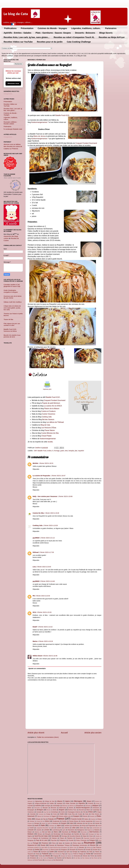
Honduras (55, 823)
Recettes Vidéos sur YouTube (18, 42)
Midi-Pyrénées (94, 832)
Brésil (54, 810)
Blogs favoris (106, 33)
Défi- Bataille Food (40, 451)
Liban (74, 828)
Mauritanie (65, 832)
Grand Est (40, 821)
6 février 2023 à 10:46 (50, 656)
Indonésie (80, 823)
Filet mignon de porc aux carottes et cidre (12, 324)
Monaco (40, 834)
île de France (38, 860)
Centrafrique (54, 812)
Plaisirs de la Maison (52, 409)
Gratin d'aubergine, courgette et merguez (11, 291)
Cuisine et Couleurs (48, 411)
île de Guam (48, 860)
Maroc (56, 832)
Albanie (60, 801)
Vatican (69, 856)
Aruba (98, 803)
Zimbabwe (33, 858)
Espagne (76, 816)
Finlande (51, 819)
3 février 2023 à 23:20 (44, 612)
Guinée (64, 821)
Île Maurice (68, 858)
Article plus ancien (93, 733)
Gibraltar (32, 821)
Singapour (64, 850)
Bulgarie (62, 810)
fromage (57, 451)
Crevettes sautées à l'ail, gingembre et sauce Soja (12, 285)
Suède (52, 852)
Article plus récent (36, 733)
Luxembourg (56, 830)
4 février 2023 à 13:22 (45, 627)
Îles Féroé (94, 858)
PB (34, 596)
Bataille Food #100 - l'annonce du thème (10, 330)
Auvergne (47, 806)
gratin (62, 451)
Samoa (89, 848)
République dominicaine (80, 845)
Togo (63, 854)
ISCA (34, 612)
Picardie (71, 840)
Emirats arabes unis (65, 816)
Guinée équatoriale (87, 821)
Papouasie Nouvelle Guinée (91, 838)
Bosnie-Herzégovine (83, 808)
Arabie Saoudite (70, 803)
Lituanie (39, 830)
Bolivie (71, 808)
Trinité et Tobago (78, 854)
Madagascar (81, 830)
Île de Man (77, 858)
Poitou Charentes (81, 840)
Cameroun (31, 812)
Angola (30, 803)
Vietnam (85, 856)
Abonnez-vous (13, 83)
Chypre (99, 812)
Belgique (95, 806)
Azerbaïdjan (56, 806)
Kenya (84, 826)
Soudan (95, 850)
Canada (39, 812)
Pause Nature (50, 430)
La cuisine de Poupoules (41, 476)
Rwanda (52, 845)
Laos (52, 828)
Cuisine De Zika (38, 513)
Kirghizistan (92, 826)
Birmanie (54, 808)
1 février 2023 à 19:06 (65, 496)
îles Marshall (57, 860)
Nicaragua (91, 834)
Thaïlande (45, 854)
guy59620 (36, 538)
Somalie (88, 850)
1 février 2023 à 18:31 (46, 463)
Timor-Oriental (56, 854)
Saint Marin (44, 848)
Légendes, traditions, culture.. (86, 28)
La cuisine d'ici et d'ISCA (53, 406)
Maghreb (90, 830)
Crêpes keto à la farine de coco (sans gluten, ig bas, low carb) (12, 308)
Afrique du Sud (50, 801)
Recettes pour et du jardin (50, 42)
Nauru (84, 834)
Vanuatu (63, 856)
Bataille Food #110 (62, 115)
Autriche (38, 806)
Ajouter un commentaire (37, 668)
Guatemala (56, 821)
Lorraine (47, 830)
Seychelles (46, 850)
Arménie (91, 803)
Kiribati (100, 826)
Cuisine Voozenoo (48, 414)
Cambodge (96, 810)
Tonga (69, 854)
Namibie (77, 834)
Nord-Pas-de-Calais (41, 836)
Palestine (70, 838)
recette (50, 442)
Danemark (31, 816)
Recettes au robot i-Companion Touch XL (74, 37)
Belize (29, 808)
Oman (91, 836)
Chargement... (8, 94)
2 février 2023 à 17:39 (47, 552)
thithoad (36, 552)
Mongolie (48, 834)
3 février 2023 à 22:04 (43, 596)
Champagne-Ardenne (74, 812)
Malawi (30, 832)
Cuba (87, 814)
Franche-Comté (76, 819)
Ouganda (35, 838)
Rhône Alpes (77, 843)
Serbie (37, 850)
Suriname (44, 852)
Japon (59, 825)
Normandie (55, 836)
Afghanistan (39, 801)
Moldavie (31, 834)
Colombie (33, 814)
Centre (63, 812)
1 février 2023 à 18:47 (58, 476)
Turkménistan (97, 854)
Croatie (80, 814)
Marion (35, 641)
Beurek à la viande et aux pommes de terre (12, 336)
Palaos (62, 838)
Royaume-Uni (32, 845)
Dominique (47, 816)
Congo (48, 814)
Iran (91, 823)
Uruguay (56, 856)
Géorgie (37, 823)
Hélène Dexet (37, 656)
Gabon (86, 819)
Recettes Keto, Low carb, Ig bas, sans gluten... (27, 37)
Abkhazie (30, 801)
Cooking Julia (47, 417)
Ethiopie (38, 819)
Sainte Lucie (73, 848)
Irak (86, 823)
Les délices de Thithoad (55, 422)
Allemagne (78, 801)
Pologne (92, 840)
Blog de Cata (45, 425)
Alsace (89, 801)
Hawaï (43, 823)
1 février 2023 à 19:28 (52, 513)
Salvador (82, 847)
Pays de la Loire (42, 840)
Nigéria (30, 836)
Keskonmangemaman (39, 122)
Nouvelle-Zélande (75, 836)
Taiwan (97, 852)
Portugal (36, 843)
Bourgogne (31, 810)
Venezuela (77, 856)
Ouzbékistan (45, 838)
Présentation (27, 28)
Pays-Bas (54, 840)
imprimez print (47, 389)
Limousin (31, 830)
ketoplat (71, 451)
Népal (85, 836)
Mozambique (67, 834)
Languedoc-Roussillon (42, 828)
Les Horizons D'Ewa (49, 428)
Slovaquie (73, 850)
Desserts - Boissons (85, 33)
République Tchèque (63, 845)
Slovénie (81, 850)
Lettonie (67, 828)
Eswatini (92, 816)
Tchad (37, 854)
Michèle (35, 463)
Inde (71, 823)
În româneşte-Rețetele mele (13, 129)
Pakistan (54, 838)
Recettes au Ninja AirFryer (112, 37)
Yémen (92, 856)
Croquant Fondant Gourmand (86, 143)
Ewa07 (35, 627)
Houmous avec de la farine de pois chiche (13, 297)
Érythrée (59, 858)
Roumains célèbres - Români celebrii (11, 123)
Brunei (49, 810)
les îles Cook (42, 858)
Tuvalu (40, 856)
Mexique (74, 832)
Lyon (64, 830)
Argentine (82, 803)
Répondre (36, 469)
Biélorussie (63, 808)
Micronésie (84, 832)
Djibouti (39, 816)
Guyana (97, 821)
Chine (90, 812)
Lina (34, 567)
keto (66, 451)
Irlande (97, 823)
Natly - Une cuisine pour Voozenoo (45, 496)
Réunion (93, 845)
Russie (43, 845)
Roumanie (89, 843)
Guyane (30, 823)
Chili (84, 812)
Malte (49, 832)
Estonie (85, 816)
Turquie (32, 856)
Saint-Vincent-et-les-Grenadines (59, 848)
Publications (10, 28)
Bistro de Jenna (39, 136)
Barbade (88, 806)
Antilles (52, 803)
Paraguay (30, 840)
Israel (36, 825)
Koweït (32, 828)
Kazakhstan (76, 826)
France (60, 819)
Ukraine (48, 856)
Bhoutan (45, 808)
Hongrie (64, 823)
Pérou (54, 843)
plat (76, 451)
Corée (62, 814)
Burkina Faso (72, 810)
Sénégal (75, 852)
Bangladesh (80, 806)
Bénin (88, 810)
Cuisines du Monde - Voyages (52, 28)
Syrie (68, 852)
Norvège (64, 836)
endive (49, 451)
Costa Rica (71, 814)
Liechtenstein (96, 828)
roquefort (81, 451)
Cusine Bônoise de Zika (50, 433)
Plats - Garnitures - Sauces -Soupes (53, 33)
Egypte (54, 816)
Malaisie (97, 830)
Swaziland (61, 852)
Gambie (93, 819)
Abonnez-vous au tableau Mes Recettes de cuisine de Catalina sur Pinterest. (13, 146)
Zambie (99, 856)
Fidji (44, 819)
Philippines (63, 840)
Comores (41, 814)
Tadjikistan (83, 852)
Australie (30, 806)
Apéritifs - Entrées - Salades (17, 33)
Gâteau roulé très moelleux (13, 302)
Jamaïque (52, 826)
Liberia (82, 828)
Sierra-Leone (55, 850)
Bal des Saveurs (48, 419)
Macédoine (71, 830)
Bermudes (37, 808)
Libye (88, 828)
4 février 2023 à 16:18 (45, 641)
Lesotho (59, 828)
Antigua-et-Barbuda (41, 803)
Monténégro (57, 834)
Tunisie (88, 854)
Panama (78, 838)
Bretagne (40, 810)
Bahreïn (72, 806)
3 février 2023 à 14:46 (47, 581)
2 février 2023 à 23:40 (44, 567)
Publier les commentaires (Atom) (48, 737)
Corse (55, 814)
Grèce (47, 821)
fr (53, 451)
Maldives (37, 832)
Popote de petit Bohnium (51, 403)
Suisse (36, 852)
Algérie (67, 801)
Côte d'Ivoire (95, 814)
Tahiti (91, 852)
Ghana (99, 819)
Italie (43, 825)
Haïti (49, 823)
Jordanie (67, 826)
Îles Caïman (86, 858)
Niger (98, 834)
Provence (45, 843)
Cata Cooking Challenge (79, 42)
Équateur (51, 858)
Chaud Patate (46, 436)
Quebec (67, 843)
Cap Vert (46, 812)
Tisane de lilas (8, 319)
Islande (30, 826)
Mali (43, 832)
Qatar (60, 843)
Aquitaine (60, 803)
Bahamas (65, 806)
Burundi (81, 810)
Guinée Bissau (74, 821)
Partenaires (111, 28)
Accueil (64, 733)
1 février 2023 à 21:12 (47, 538)
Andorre (97, 801)
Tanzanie (30, 854)
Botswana (96, 808)
